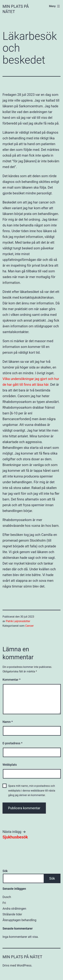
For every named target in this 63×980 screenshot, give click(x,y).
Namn (8, 722)
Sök (5, 871)
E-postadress (13, 743)
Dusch (7, 897)
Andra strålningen (14, 909)
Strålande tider (12, 914)
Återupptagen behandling (19, 920)
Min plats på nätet (22, 957)
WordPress (24, 965)
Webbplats (10, 765)
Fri (4, 903)
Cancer (29, 626)
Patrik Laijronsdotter (18, 621)
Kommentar (12, 680)
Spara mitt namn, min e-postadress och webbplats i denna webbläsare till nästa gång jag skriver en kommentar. (32, 790)
